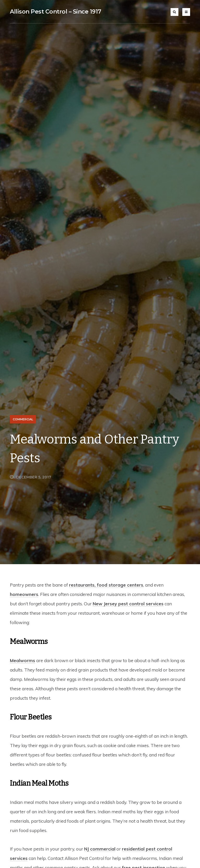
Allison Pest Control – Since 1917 (56, 12)
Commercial (23, 419)
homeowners (24, 594)
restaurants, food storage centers (106, 585)
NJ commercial (100, 849)
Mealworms (23, 660)
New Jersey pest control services (128, 604)
